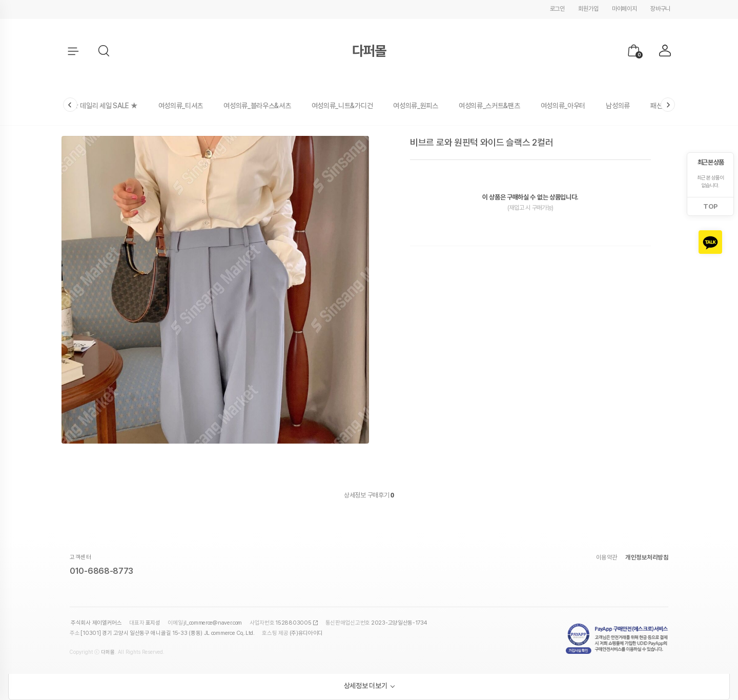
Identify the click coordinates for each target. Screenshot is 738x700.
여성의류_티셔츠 (181, 106)
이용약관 (607, 557)
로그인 (557, 9)
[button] (105, 51)
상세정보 (355, 495)
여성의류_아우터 (563, 106)
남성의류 (618, 106)
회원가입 (588, 9)
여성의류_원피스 (416, 106)
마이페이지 (624, 9)
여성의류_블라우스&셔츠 (257, 106)
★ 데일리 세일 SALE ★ (105, 106)
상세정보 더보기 (366, 686)
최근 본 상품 (711, 162)
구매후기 (381, 495)
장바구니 (660, 9)
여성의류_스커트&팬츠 (489, 106)
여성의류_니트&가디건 (342, 106)
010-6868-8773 (101, 571)
